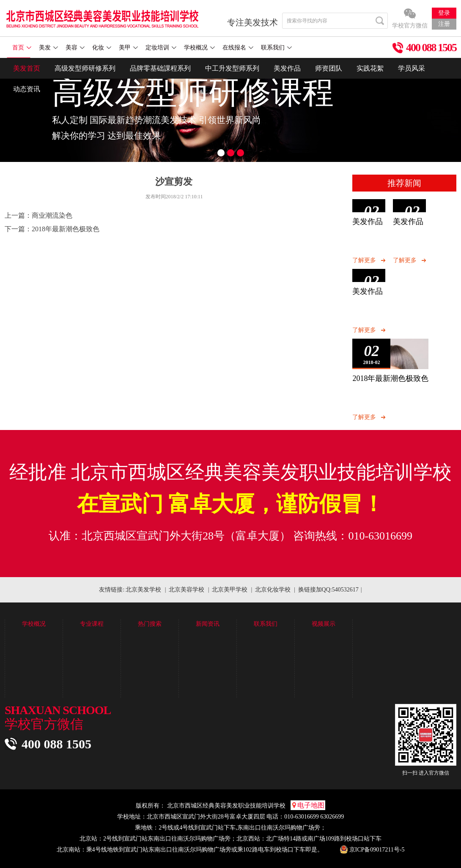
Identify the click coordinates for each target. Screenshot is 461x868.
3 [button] (240, 153)
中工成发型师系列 (104, 660)
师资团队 (329, 68)
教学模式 (34, 671)
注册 (444, 24)
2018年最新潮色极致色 (66, 229)
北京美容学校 (187, 590)
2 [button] (231, 153)
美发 (48, 48)
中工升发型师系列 (232, 68)
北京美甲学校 (230, 590)
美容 (75, 48)
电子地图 (308, 805)
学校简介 (34, 638)
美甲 (128, 48)
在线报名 (238, 48)
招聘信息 (295, 660)
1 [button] (221, 153)
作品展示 (179, 638)
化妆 (102, 48)
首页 (22, 48)
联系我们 (276, 48)
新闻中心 (237, 638)
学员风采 (412, 68)
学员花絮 (179, 649)
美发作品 (287, 68)
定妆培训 (161, 48)
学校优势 (34, 660)
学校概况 (199, 48)
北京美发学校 (143, 590)
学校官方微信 (410, 26)
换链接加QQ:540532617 (328, 590)
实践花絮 (370, 68)
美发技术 (237, 649)
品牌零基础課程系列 (160, 68)
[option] (230, 110)
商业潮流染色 (52, 215)
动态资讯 (27, 89)
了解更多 (364, 260)
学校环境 (34, 649)
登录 (444, 13)
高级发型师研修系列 (85, 68)
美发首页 (27, 68)
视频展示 (353, 638)
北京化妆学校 (273, 590)
